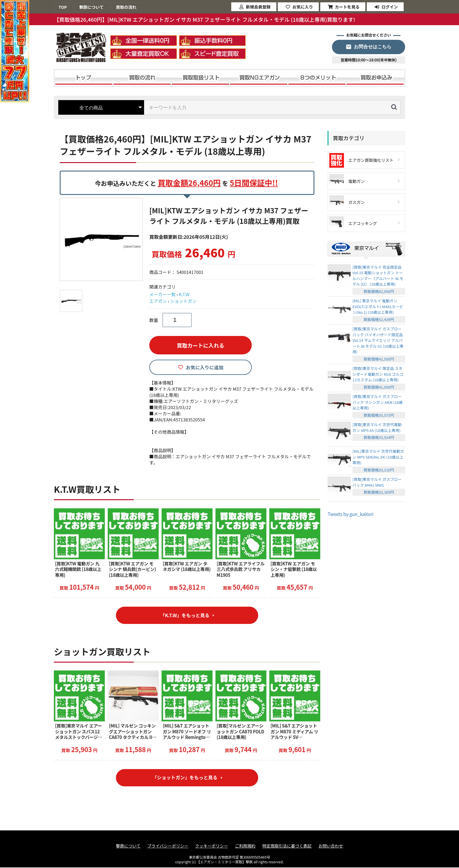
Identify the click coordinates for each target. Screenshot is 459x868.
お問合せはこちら (373, 47)
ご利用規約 (245, 846)
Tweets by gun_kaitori (351, 514)
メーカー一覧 (162, 294)
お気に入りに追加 (205, 367)
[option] (102, 239)
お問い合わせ (331, 846)
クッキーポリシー (212, 846)
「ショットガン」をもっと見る (185, 778)
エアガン (158, 301)
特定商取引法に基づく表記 (287, 846)
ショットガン (183, 301)
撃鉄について (128, 846)
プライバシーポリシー (168, 846)
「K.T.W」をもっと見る (185, 615)
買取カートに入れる (201, 345)
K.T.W (184, 294)
